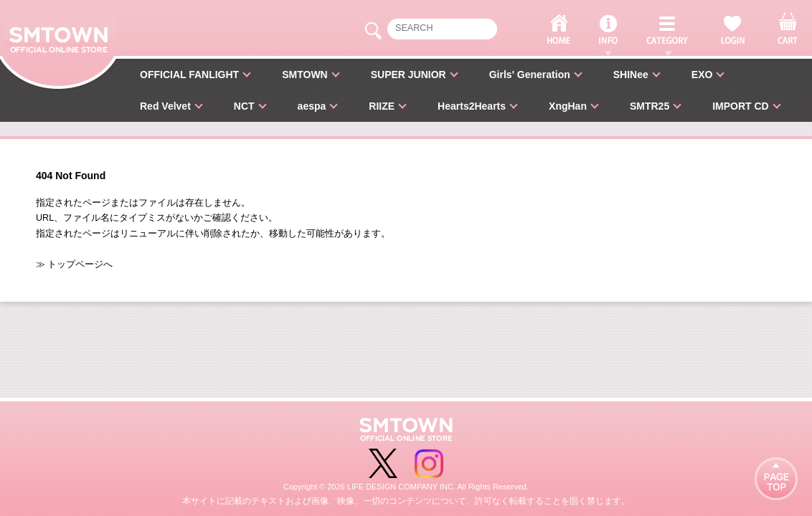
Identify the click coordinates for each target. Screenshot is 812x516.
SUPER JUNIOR (409, 75)
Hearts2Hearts (472, 106)
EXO (702, 75)
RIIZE (382, 106)
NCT (244, 106)
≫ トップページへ (75, 264)
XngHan (568, 106)
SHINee (631, 75)
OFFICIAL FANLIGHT (189, 75)
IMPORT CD (741, 106)
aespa (312, 106)
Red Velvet (165, 106)
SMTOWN (305, 75)
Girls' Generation (530, 75)
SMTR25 (650, 106)
